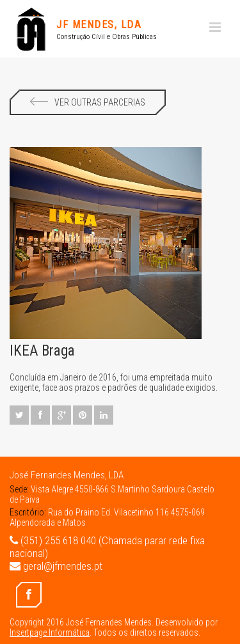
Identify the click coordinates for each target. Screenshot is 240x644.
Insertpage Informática (50, 632)
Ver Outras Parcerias (88, 102)
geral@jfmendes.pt (56, 566)
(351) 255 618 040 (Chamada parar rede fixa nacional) (107, 547)
